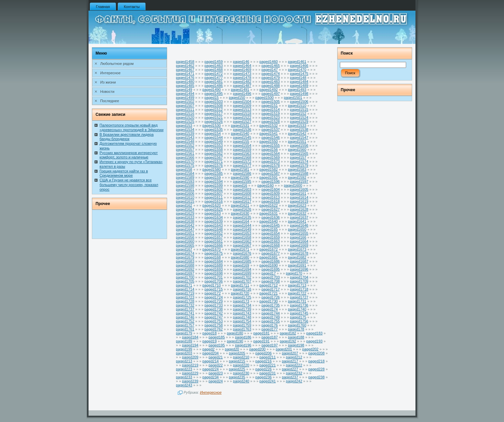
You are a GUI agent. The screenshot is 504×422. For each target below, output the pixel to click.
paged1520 (185, 117)
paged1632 (297, 213)
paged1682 (297, 257)
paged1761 (185, 329)
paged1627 (270, 209)
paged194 (190, 345)
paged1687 (299, 261)
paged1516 (185, 113)
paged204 (211, 353)
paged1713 (297, 285)
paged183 (314, 333)
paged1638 (185, 221)
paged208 (316, 353)
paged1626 (242, 209)
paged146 (241, 62)
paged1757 (185, 325)
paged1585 (214, 173)
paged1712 (268, 285)
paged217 (290, 361)
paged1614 (299, 197)
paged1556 (299, 145)
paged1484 (299, 82)
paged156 (269, 149)
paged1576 (214, 165)
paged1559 (242, 149)
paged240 (241, 381)
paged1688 (185, 265)
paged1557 (185, 149)
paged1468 (214, 70)
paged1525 (185, 121)
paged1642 (185, 225)
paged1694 (242, 269)
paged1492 (268, 90)
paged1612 (242, 197)
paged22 (216, 365)
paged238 (316, 377)
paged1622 (268, 205)
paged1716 (242, 289)
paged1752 (185, 321)
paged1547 (299, 137)
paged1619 (299, 201)
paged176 (269, 325)
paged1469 (242, 70)
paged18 (210, 333)
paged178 (296, 329)
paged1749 (270, 317)
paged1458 (185, 62)
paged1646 (299, 225)
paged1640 (268, 221)
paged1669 (299, 245)
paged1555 (270, 145)
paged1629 (185, 213)
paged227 (290, 369)
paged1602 (214, 189)
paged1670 (212, 249)
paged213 (184, 361)
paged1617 (242, 201)
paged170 (294, 273)
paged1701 (214, 277)
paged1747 (214, 317)
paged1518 (242, 113)
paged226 (263, 369)
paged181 (261, 333)
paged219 (190, 365)
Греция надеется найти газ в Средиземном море (124, 173)
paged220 (241, 365)
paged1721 (268, 293)
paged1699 (242, 273)
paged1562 (214, 153)
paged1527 (242, 121)
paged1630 (240, 213)
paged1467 (185, 70)
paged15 (212, 98)
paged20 (232, 349)
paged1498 (299, 94)
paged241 (267, 381)
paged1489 (299, 86)
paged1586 (242, 173)
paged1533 (297, 125)
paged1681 (268, 257)
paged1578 (270, 165)
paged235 (237, 377)
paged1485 (185, 86)
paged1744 (270, 313)
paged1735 (270, 305)
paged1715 (214, 289)
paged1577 (242, 165)
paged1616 (214, 201)
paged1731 (297, 301)
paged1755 (270, 321)
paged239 (190, 381)
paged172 (213, 293)
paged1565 (299, 153)
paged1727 (299, 297)
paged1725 (242, 297)
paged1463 (214, 66)
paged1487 (242, 86)
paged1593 (185, 181)
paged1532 (268, 125)
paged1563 (242, 153)
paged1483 (270, 82)
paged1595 (242, 181)
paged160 (265, 185)
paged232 (294, 373)
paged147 (269, 70)
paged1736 (299, 305)
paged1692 (185, 269)
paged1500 (264, 98)
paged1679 (185, 257)
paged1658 (242, 237)
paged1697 (185, 273)
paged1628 (299, 209)
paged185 (217, 337)
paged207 (290, 353)
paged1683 (185, 261)
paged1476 (185, 78)
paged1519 (270, 113)
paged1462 (185, 66)
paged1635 (242, 217)
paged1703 (270, 277)
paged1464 (242, 66)
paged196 (243, 345)
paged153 (184, 125)
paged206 (263, 353)
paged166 (298, 237)
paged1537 (270, 129)
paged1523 (270, 117)
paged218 (316, 361)
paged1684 (214, 261)
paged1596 (270, 181)
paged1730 (268, 301)
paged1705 (185, 281)
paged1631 (268, 213)
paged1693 (214, 269)
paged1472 (214, 74)
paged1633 (185, 217)
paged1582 (268, 169)
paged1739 (242, 309)
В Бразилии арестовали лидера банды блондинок (126, 137)
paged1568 (242, 157)
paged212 (294, 357)
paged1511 (185, 109)
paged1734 (242, 305)
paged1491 (240, 90)
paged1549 (214, 141)
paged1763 (242, 329)
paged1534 (185, 129)
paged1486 (214, 86)
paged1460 (268, 62)
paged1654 (270, 233)
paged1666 (214, 245)
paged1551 (297, 141)
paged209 (190, 357)
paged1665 (185, 245)
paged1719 (185, 293)
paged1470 (297, 70)
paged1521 (214, 117)
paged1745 (299, 313)
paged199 (184, 349)
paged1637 (299, 217)
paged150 (237, 98)
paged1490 (212, 90)
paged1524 (299, 117)
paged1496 (242, 94)
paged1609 (270, 193)
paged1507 (185, 105)
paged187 (269, 337)
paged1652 (214, 233)
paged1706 (214, 281)
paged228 (316, 369)
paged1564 (270, 153)
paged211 (267, 357)
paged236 (263, 377)
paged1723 (185, 297)
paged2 (209, 349)
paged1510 (297, 105)
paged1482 (242, 82)
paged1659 (270, 237)
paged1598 (185, 185)
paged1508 (214, 105)
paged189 (184, 341)
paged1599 (214, 185)
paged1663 (270, 241)
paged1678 (299, 253)
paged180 (235, 333)
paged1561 (185, 153)
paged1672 (268, 249)
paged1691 (297, 265)
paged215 (237, 361)
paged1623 (297, 205)
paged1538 (299, 129)
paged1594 (214, 181)
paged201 (284, 349)
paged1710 (212, 285)
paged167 (184, 249)
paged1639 (214, 221)
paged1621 (240, 205)
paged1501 (293, 98)
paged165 (269, 229)
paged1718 (299, 289)
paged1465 (270, 66)
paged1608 (242, 193)
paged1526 (214, 121)
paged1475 (299, 74)
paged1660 (185, 241)
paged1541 (268, 133)
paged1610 (185, 197)
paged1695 (270, 269)
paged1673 (297, 249)
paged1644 (242, 225)
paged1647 (185, 229)
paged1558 (214, 149)
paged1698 (214, 273)
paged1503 (214, 102)
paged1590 (240, 177)
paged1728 (185, 301)
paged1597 (299, 181)
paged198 (296, 345)
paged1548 (185, 141)
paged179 (184, 333)
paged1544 (214, 137)
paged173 (241, 301)
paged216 (263, 361)
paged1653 (242, 233)
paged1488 (270, 86)
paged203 (184, 353)
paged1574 (299, 161)
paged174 (269, 309)
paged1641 (297, 221)
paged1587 (270, 173)
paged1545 (242, 137)
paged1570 (185, 161)
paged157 (298, 157)
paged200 (257, 349)
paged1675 (214, 253)
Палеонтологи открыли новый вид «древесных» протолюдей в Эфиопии (131, 127)
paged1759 (242, 325)
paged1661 (214, 241)
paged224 (211, 369)
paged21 (216, 357)
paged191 (261, 341)
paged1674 (185, 253)
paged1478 (242, 78)
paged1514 (270, 109)
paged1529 (299, 121)
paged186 (243, 337)
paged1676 (242, 253)
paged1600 (293, 185)
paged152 (298, 113)
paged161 (298, 193)
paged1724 (214, 297)
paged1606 (185, 193)
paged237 (290, 377)
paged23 (216, 373)
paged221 (267, 365)
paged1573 (270, 161)
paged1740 (297, 309)
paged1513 (242, 109)
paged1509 (242, 105)
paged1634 (214, 217)
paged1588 (299, 173)
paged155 (241, 141)
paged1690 (268, 265)
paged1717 (270, 289)
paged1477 (214, 78)
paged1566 (185, 157)
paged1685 (242, 261)
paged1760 (297, 325)
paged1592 (297, 177)
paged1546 (270, 137)
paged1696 (299, 269)
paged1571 (214, 161)
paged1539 (185, 133)
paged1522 (242, 117)
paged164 (241, 221)
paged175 (298, 317)
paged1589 (185, 177)
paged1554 (242, 145)
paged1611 (214, 197)
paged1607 (214, 193)
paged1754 (242, 321)
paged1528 (270, 121)
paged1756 (299, 321)
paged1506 (299, 102)
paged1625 (214, 209)
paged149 (184, 90)
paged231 (267, 373)
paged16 (240, 185)
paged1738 (214, 309)
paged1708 (270, 281)
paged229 (190, 373)
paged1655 (299, 233)
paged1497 (270, 94)
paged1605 (299, 189)
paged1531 (240, 125)
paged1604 (270, 189)
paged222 (294, 365)
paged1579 (299, 165)
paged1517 (214, 113)
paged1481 (214, 82)
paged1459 (214, 62)
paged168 (213, 257)
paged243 (184, 385)
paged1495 (214, 94)
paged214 (211, 361)
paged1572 (242, 161)
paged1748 (242, 317)
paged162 (184, 205)
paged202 (310, 349)
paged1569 (270, 157)
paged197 (269, 345)
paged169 (241, 265)
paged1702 (242, 277)
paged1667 (242, 245)
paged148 (298, 78)
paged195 (217, 345)
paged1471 (185, 74)
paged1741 (185, 313)
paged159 (213, 177)
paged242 (294, 381)
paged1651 (185, 233)
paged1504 (242, 102)
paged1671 (240, 249)
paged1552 (185, 145)
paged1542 (297, 133)
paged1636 (270, 217)
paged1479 (270, 78)
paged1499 (185, 98)
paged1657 (214, 237)
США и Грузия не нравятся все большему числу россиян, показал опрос (129, 185)
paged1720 (240, 293)
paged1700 (185, 277)
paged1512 (214, 109)
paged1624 (185, 209)
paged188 (296, 337)
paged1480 (185, 82)
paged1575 (185, 165)
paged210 (241, 357)
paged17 (268, 273)
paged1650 (297, 229)
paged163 (213, 213)
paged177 (269, 329)
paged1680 (240, 257)
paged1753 (214, 321)
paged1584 (185, 173)
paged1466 (299, 66)
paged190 (235, 341)
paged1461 (297, 62)
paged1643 (214, 225)
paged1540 (240, 133)
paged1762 (214, 329)
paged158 (184, 169)
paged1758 (214, 325)
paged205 (237, 353)
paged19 (210, 341)
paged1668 (270, 245)
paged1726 (270, 297)
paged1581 (240, 169)
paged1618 (270, 201)
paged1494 (185, 94)
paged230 (241, 373)
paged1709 (299, 281)
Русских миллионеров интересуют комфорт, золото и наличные (129, 155)
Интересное (211, 392)
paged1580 (212, 169)
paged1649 (242, 229)
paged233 (184, 377)
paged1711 (240, 285)
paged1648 (214, 229)
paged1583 (297, 169)
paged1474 (270, 74)
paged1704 (299, 277)
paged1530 (212, 125)
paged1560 (297, 149)
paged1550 (268, 141)
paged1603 (242, 189)
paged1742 (214, 313)
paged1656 (185, 237)
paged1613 (270, 197)
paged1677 (270, 253)
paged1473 (242, 74)
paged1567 (214, 157)
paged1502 (185, 102)
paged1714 (185, 289)
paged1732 (185, 305)
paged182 (288, 333)
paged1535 (214, 129)
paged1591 (268, 177)
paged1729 (214, 301)
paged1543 (185, 137)
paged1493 (297, 90)
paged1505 (270, 102)
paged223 (184, 369)
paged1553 (214, 145)
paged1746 (185, 317)
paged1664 (299, 241)
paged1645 (270, 225)
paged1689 (214, 265)
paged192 (288, 341)
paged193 (314, 341)
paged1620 (212, 205)
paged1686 (270, 261)
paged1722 (297, 293)
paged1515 (299, 109)
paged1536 (242, 129)
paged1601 (185, 189)
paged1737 (185, 309)
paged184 (190, 337)
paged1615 (185, 201)
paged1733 (214, 305)
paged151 (269, 105)
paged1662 (242, 241)
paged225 (237, 369)
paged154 (213, 133)
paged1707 (242, 281)
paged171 (184, 285)
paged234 (211, 377)
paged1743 (242, 313)
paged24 (216, 381)
